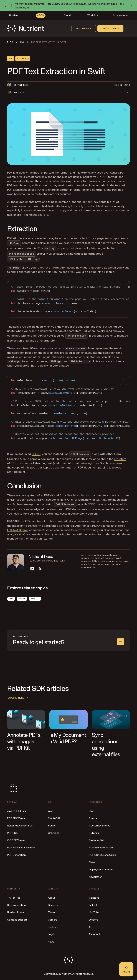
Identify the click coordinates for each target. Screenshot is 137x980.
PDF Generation (16, 855)
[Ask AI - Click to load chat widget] (126, 969)
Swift (22, 599)
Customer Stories (100, 826)
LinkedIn (94, 905)
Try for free (84, 28)
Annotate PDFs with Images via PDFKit (24, 742)
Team (51, 912)
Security (53, 905)
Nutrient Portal (16, 912)
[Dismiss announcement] (132, 6)
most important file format (51, 173)
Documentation (16, 905)
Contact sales (110, 28)
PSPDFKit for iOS (19, 522)
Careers (53, 920)
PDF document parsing (93, 468)
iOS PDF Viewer (16, 840)
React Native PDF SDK (20, 826)
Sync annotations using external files (106, 745)
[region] (68, 299)
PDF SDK (12, 833)
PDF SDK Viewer (17, 818)
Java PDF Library (17, 811)
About (52, 898)
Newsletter (95, 877)
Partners (53, 927)
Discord (94, 920)
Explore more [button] (18, 698)
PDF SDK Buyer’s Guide (102, 855)
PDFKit (12, 238)
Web (51, 811)
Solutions (54, 833)
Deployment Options (101, 870)
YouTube (94, 912)
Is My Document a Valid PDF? (68, 738)
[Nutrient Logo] (26, 28)
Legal (51, 934)
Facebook (95, 934)
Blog (92, 811)
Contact (94, 898)
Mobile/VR (54, 818)
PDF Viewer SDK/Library (21, 848)
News (92, 862)
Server (52, 826)
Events (93, 818)
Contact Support (17, 920)
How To (35, 599)
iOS (11, 599)
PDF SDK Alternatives (102, 848)
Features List (97, 840)
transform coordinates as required (51, 526)
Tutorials (94, 833)
